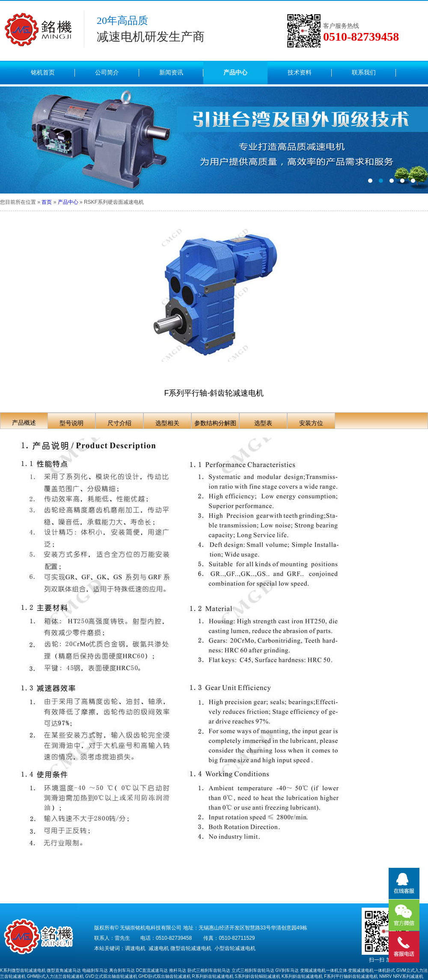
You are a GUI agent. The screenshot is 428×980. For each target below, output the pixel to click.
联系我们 (364, 73)
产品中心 (235, 73)
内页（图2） (214, 140)
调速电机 (135, 948)
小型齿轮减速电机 (235, 948)
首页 (47, 202)
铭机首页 (43, 73)
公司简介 (107, 73)
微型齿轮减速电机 (191, 948)
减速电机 (159, 948)
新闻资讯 (171, 73)
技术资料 (300, 73)
